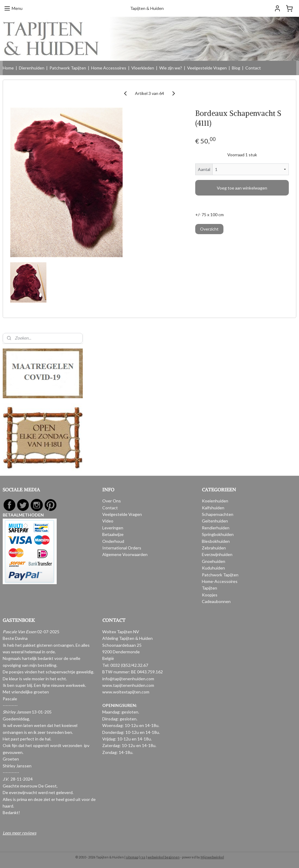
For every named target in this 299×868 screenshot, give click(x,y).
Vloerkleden (143, 68)
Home (8, 68)
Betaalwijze (113, 534)
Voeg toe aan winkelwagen (242, 188)
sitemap (132, 857)
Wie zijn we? (171, 68)
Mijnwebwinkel (212, 857)
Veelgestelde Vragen (207, 68)
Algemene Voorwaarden (125, 554)
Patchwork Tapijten (68, 68)
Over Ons (112, 501)
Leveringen (113, 528)
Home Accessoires (109, 68)
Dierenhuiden (32, 68)
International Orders (122, 548)
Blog (236, 68)
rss (143, 857)
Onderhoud (113, 541)
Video (108, 521)
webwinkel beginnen (164, 857)
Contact (253, 68)
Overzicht (209, 229)
